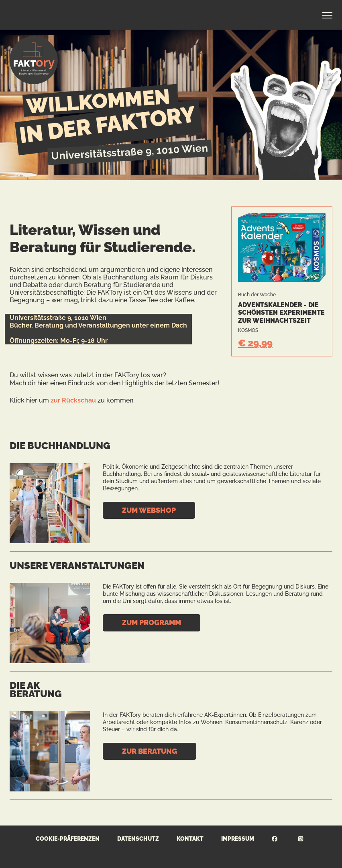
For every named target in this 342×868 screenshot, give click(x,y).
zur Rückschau (73, 400)
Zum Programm (152, 622)
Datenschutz (138, 839)
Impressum (238, 839)
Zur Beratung (150, 751)
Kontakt (190, 839)
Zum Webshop (149, 510)
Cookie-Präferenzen (68, 839)
